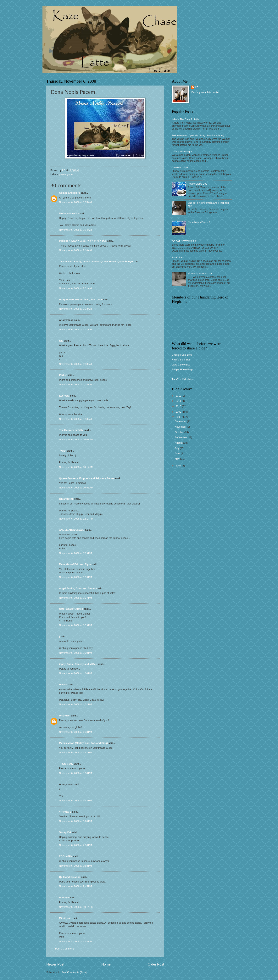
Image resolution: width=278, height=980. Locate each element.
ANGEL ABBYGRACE (72, 530)
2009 (179, 412)
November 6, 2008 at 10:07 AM (76, 440)
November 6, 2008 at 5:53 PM (75, 801)
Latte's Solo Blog (181, 365)
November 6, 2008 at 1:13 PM (75, 577)
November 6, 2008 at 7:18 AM (75, 384)
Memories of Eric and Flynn (75, 564)
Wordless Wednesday (200, 273)
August (179, 443)
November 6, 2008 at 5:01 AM (75, 329)
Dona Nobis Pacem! (199, 222)
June (178, 453)
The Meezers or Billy (71, 430)
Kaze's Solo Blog (181, 360)
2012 (179, 396)
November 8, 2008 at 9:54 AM (75, 941)
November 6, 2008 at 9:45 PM (75, 886)
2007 (179, 466)
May (177, 459)
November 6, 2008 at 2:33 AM (75, 309)
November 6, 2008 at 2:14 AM (75, 230)
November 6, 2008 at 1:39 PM (75, 625)
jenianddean (66, 499)
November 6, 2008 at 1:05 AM (75, 202)
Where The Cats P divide (186, 119)
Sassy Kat (65, 832)
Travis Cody (66, 764)
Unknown (65, 716)
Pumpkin (64, 897)
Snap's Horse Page (183, 369)
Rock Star (177, 257)
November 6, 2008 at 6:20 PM (75, 821)
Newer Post (55, 964)
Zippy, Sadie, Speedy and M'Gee (78, 664)
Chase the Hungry (182, 151)
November (181, 427)
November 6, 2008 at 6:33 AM (75, 364)
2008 (179, 417)
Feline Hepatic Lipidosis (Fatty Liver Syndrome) (198, 135)
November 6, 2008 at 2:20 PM (75, 653)
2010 (179, 406)
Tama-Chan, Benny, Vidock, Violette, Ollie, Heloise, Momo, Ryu (96, 262)
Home (106, 964)
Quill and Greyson (70, 877)
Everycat (64, 396)
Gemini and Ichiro (70, 193)
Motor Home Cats (69, 213)
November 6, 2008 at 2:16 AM (75, 250)
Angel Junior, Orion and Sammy (78, 588)
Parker (63, 375)
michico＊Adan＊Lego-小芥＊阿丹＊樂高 (83, 241)
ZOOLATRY (66, 856)
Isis (61, 341)
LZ (197, 87)
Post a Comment (64, 949)
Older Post (156, 964)
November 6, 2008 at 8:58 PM (75, 866)
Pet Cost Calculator (183, 379)
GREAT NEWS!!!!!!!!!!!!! (185, 241)
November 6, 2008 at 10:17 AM (76, 467)
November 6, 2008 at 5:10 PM (75, 773)
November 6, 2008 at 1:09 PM (75, 553)
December (181, 421)
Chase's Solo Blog (182, 355)
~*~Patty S (65, 812)
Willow (63, 685)
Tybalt (63, 451)
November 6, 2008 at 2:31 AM (75, 288)
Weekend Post (180, 167)
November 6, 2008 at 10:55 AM (76, 488)
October (179, 432)
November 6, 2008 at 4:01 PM (75, 704)
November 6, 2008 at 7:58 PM (75, 845)
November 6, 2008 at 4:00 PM (75, 673)
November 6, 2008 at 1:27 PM (75, 598)
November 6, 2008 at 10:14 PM (76, 907)
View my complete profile (205, 92)
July (177, 448)
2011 (179, 401)
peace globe (66, 174)
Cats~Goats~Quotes (71, 609)
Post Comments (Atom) (75, 972)
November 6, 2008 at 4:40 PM (75, 732)
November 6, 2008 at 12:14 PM (76, 519)
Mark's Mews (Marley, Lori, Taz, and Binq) (83, 743)
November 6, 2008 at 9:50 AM (75, 419)
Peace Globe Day (197, 184)
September (181, 437)
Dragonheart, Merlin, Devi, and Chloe (81, 300)
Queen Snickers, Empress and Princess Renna (87, 478)
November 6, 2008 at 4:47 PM (75, 752)
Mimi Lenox (66, 918)
